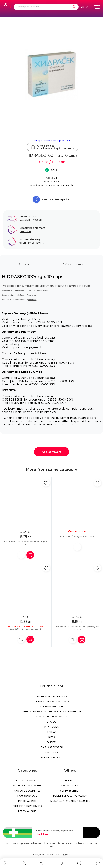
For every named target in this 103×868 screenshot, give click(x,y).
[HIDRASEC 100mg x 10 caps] (51, 74)
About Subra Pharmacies (51, 696)
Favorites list (70, 786)
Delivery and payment (74, 264)
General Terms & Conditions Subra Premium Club (52, 712)
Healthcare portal (52, 747)
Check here (42, 834)
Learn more (26, 231)
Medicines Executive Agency (70, 796)
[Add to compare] (21, 555)
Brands (51, 722)
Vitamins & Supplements (27, 786)
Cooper (55, 182)
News (52, 737)
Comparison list (70, 791)
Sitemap (52, 732)
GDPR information (52, 706)
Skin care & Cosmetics (27, 791)
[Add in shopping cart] (30, 555)
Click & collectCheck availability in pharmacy (52, 147)
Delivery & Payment (51, 757)
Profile (70, 781)
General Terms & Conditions (52, 701)
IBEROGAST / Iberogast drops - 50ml (77, 537)
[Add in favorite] (46, 483)
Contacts (52, 752)
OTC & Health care (27, 781)
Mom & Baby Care (27, 796)
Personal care (27, 801)
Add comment (52, 452)
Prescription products (27, 806)
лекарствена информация (51, 140)
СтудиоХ (65, 855)
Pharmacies (51, 727)
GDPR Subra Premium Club (52, 717)
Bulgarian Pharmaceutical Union (70, 801)
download (43, 290)
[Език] (84, 7)
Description (24, 264)
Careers (51, 742)
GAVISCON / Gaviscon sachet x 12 (26, 629)
